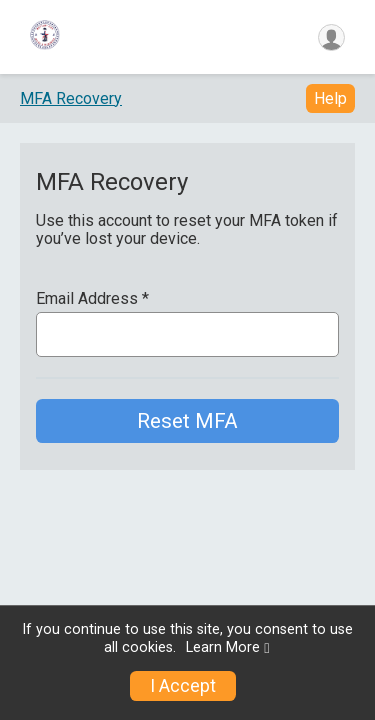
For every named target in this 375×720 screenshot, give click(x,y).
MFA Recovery (71, 98)
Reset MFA (187, 421)
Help (330, 98)
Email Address (92, 299)
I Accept (183, 686)
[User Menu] (331, 37)
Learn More (223, 647)
